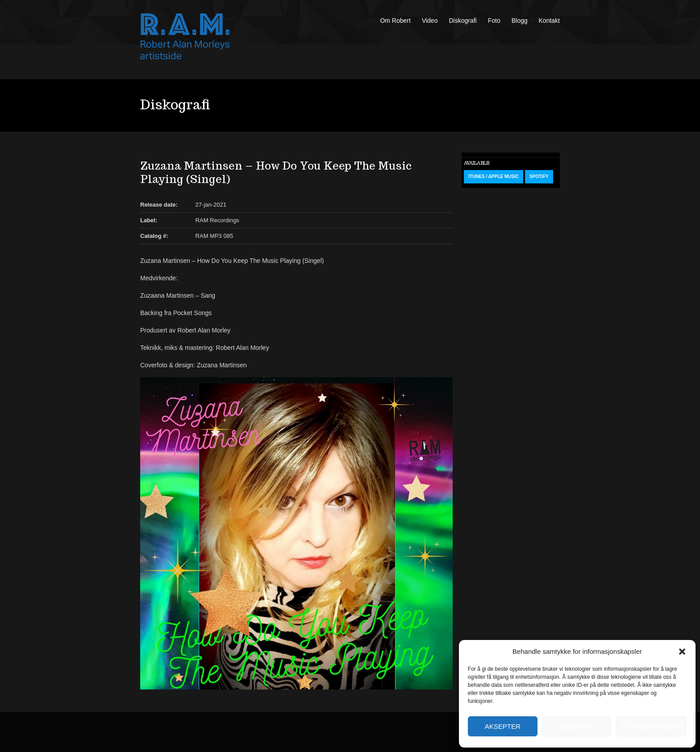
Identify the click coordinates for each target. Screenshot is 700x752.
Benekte (576, 726)
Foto (494, 21)
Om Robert (395, 21)
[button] (682, 652)
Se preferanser (651, 726)
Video (430, 21)
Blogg (520, 21)
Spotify (539, 177)
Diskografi (462, 21)
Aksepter (503, 726)
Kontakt (549, 21)
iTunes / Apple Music (494, 177)
